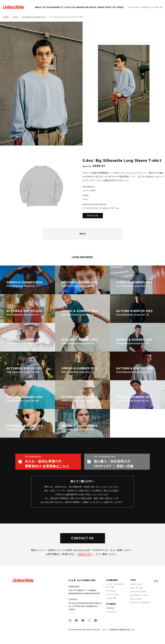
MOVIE (93, 7)
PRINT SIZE (136, 584)
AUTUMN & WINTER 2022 (34, 17)
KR (136, 7)
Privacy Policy (113, 594)
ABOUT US (40, 7)
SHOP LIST (111, 7)
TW (133, 7)
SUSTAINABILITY (55, 7)
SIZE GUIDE (136, 599)
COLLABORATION (80, 7)
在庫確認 (110, 608)
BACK (82, 234)
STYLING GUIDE (138, 592)
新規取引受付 (85, 554)
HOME (6, 17)
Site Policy (111, 591)
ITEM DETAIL (93, 216)
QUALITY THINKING (140, 603)
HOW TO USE (137, 588)
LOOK (67, 7)
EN (129, 7)
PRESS (120, 7)
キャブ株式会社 (144, 7)
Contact (110, 598)
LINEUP (101, 7)
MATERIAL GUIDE (139, 595)
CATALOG (111, 612)
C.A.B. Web (154, 7)
